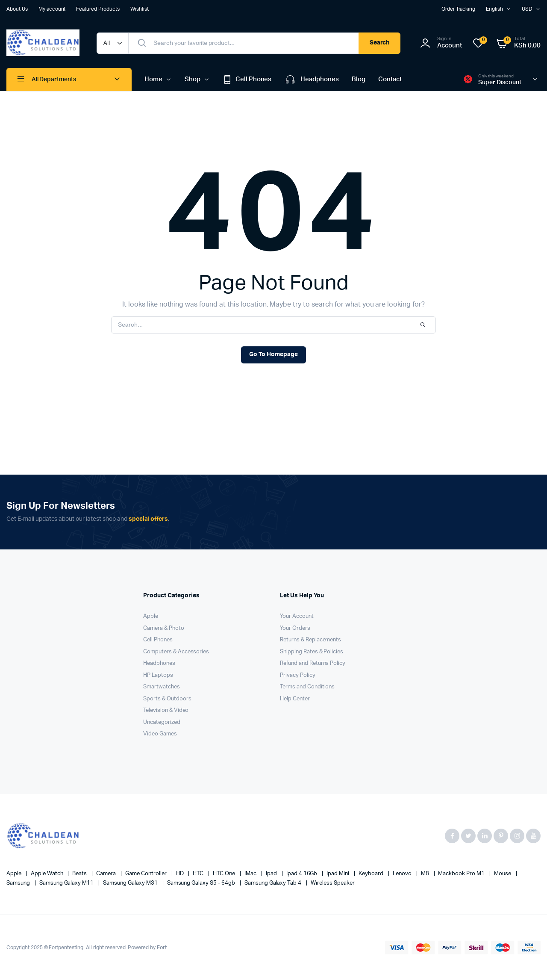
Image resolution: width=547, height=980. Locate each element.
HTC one (225, 874)
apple (15, 874)
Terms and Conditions (307, 687)
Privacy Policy (298, 675)
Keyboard (372, 874)
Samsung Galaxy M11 (67, 883)
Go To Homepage (273, 354)
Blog (359, 79)
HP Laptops (158, 675)
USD (527, 9)
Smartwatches (162, 687)
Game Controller (147, 874)
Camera (107, 874)
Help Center (295, 699)
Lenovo (403, 874)
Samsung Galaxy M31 (131, 883)
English (494, 9)
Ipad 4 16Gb (303, 874)
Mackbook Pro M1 (462, 874)
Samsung (19, 883)
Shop (193, 79)
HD (181, 874)
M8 (426, 874)
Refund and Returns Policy (313, 663)
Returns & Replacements (310, 640)
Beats (80, 874)
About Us (17, 9)
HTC (199, 874)
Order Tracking (459, 9)
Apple (151, 616)
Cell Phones (247, 80)
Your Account (297, 616)
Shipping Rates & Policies (312, 652)
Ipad (272, 874)
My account (52, 9)
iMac (251, 874)
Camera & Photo (164, 628)
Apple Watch (48, 874)
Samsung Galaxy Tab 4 (273, 883)
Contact (390, 79)
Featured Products (98, 9)
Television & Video (166, 710)
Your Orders (295, 628)
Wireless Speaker (333, 883)
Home (153, 79)
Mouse (503, 874)
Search (380, 43)
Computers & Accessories (176, 652)
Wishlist (140, 9)
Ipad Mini (338, 874)
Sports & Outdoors (167, 699)
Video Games (160, 734)
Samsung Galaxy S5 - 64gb (202, 883)
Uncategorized (162, 722)
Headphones (312, 80)
